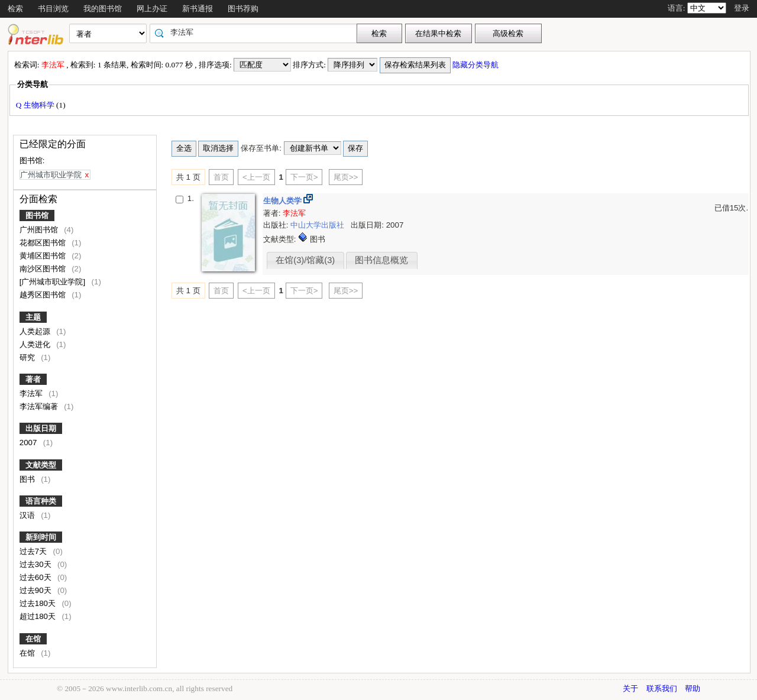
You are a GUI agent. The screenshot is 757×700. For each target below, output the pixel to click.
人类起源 (36, 331)
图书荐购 (243, 9)
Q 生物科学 (36, 105)
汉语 (28, 515)
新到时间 (41, 537)
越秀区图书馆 (44, 295)
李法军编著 (40, 406)
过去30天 (37, 564)
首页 (221, 177)
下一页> (304, 177)
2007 (29, 443)
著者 (33, 379)
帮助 (693, 688)
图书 (28, 479)
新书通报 (198, 9)
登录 (742, 8)
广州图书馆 (40, 230)
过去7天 (34, 551)
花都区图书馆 (44, 243)
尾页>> (346, 177)
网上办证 (152, 9)
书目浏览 (53, 9)
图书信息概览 (381, 260)
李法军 (32, 393)
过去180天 (39, 603)
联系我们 (662, 688)
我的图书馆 (103, 9)
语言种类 (41, 501)
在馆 (33, 639)
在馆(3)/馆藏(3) (305, 260)
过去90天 (37, 590)
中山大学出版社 (318, 225)
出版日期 (41, 428)
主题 (33, 317)
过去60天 (37, 577)
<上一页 (256, 177)
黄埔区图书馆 (44, 256)
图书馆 (37, 215)
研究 (28, 357)
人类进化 (36, 344)
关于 (630, 688)
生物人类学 (284, 201)
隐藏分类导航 (476, 65)
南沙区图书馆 (44, 269)
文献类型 (41, 465)
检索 (15, 9)
